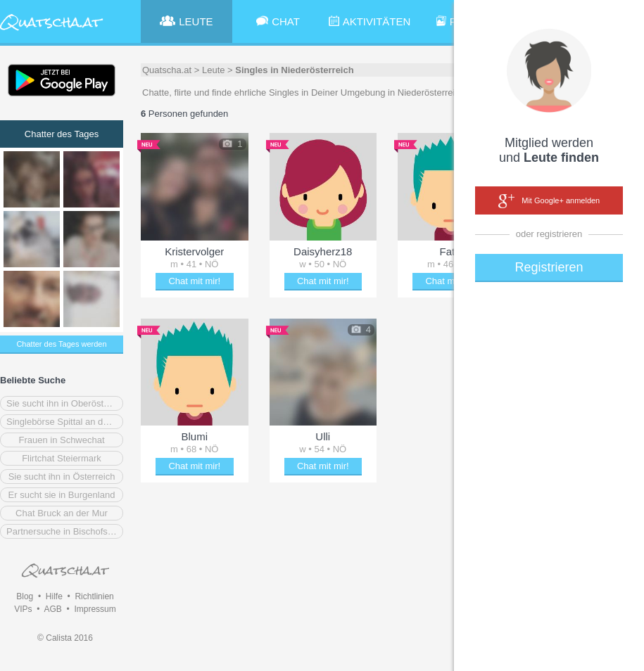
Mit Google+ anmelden (549, 201)
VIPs (23, 609)
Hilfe (54, 596)
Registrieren (549, 267)
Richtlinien (94, 596)
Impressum (95, 609)
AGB (52, 609)
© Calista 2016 (65, 638)
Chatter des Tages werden (61, 344)
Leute (214, 70)
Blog (25, 596)
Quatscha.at (167, 70)
